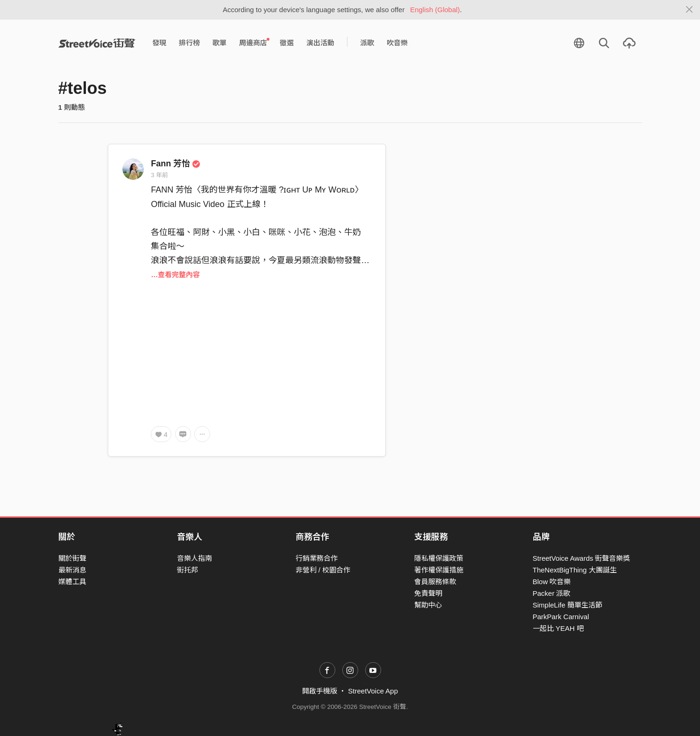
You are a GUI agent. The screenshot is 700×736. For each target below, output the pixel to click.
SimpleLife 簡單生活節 (568, 605)
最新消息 (72, 570)
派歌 (367, 43)
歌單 (219, 43)
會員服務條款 (435, 582)
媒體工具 (72, 582)
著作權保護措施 (439, 570)
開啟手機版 (320, 691)
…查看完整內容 (175, 275)
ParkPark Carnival (561, 617)
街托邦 (187, 570)
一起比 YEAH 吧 (558, 628)
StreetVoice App (373, 691)
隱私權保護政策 (439, 558)
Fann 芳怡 (176, 164)
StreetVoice (97, 43)
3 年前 (159, 175)
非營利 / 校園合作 (323, 570)
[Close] (689, 10)
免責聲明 (428, 593)
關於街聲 (72, 558)
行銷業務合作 (317, 558)
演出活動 (320, 43)
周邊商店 (255, 43)
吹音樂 (397, 43)
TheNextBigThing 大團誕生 (575, 570)
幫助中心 (428, 605)
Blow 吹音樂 (552, 582)
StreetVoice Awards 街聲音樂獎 (582, 558)
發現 (159, 43)
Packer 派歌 (552, 593)
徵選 (287, 43)
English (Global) (435, 10)
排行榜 (189, 43)
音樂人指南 (194, 558)
